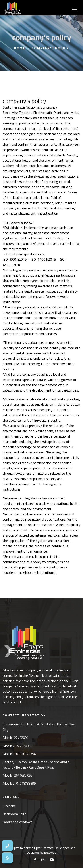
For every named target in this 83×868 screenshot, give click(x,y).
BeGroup (50, 853)
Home (20, 48)
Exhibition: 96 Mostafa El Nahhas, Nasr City (39, 727)
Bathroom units (14, 814)
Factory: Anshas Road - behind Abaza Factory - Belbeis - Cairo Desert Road (36, 765)
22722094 (21, 738)
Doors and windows (17, 822)
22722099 (23, 746)
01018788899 (26, 783)
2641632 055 (23, 775)
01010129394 (26, 754)
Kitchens (9, 806)
